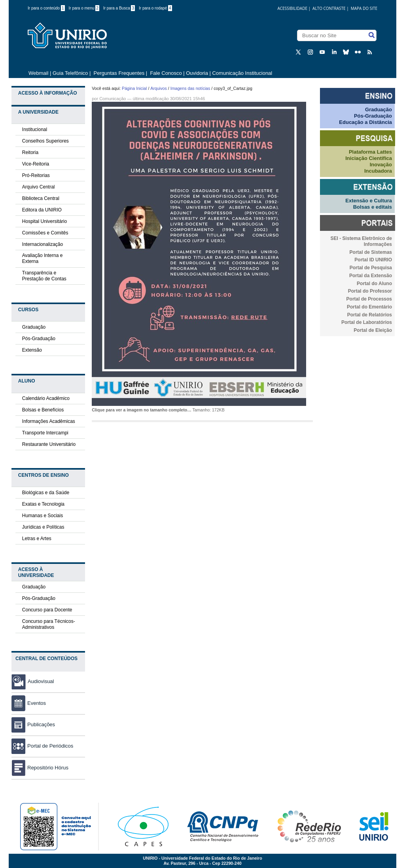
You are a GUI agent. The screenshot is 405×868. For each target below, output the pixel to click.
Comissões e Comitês (45, 233)
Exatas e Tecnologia (43, 504)
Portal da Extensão (371, 276)
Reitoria (30, 152)
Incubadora (378, 171)
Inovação (381, 165)
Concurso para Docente (47, 610)
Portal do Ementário (369, 307)
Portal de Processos (369, 299)
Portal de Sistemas (371, 252)
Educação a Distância (365, 122)
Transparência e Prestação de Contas (44, 276)
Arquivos (158, 88)
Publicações (33, 724)
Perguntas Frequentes (119, 73)
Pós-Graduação (39, 339)
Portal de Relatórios (370, 315)
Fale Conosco (165, 73)
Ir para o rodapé (155, 8)
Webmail (38, 73)
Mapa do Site (364, 8)
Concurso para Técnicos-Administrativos (49, 624)
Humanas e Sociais (43, 516)
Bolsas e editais (373, 207)
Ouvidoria (198, 73)
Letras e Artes (37, 539)
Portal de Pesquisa (371, 268)
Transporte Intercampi (45, 433)
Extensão (32, 350)
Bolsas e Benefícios (43, 410)
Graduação (34, 327)
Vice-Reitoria (36, 164)
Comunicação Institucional (242, 73)
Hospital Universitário (44, 221)
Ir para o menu (84, 8)
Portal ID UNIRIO (373, 260)
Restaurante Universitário (49, 444)
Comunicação (113, 99)
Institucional (35, 129)
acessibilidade (292, 8)
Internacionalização (43, 244)
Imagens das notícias (190, 88)
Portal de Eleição (373, 330)
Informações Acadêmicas (49, 421)
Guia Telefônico (70, 73)
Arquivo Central (39, 187)
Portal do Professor (370, 291)
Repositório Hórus (40, 768)
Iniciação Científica (369, 158)
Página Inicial (134, 88)
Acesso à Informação (48, 93)
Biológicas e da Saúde (46, 493)
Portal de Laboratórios (367, 322)
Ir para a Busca (119, 8)
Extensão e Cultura (369, 201)
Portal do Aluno (374, 284)
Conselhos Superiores (45, 141)
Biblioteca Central (41, 198)
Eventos (29, 703)
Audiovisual (41, 681)
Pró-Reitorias (36, 175)
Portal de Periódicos (42, 746)
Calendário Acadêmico (46, 398)
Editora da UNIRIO (42, 210)
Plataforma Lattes (370, 152)
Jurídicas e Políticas (43, 527)
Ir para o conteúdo (46, 8)
